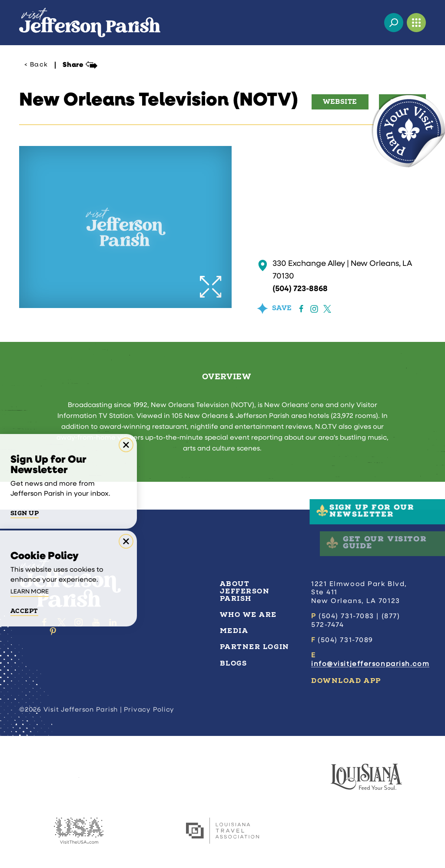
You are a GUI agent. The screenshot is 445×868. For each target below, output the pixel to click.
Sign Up (25, 514)
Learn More (30, 592)
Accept (24, 611)
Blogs (234, 663)
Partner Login (255, 647)
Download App (346, 681)
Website (340, 102)
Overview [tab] (226, 377)
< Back (36, 65)
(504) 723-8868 (300, 289)
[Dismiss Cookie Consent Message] (126, 541)
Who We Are (249, 615)
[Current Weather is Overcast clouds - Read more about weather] (371, 23)
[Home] (90, 23)
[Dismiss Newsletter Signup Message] (126, 445)
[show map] (263, 265)
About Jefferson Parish (245, 591)
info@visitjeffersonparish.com (370, 664)
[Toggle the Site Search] (394, 23)
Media (234, 631)
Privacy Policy (149, 710)
